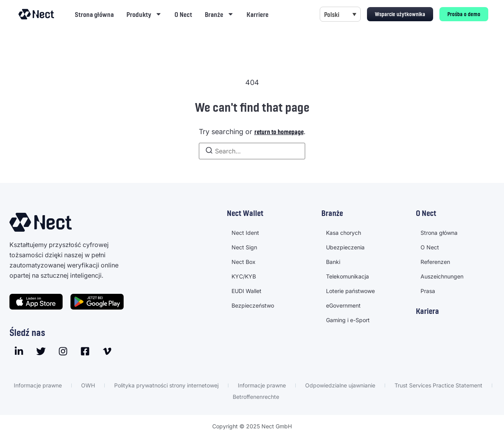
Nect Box (244, 262)
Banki (333, 262)
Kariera (427, 311)
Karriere (258, 14)
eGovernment (343, 305)
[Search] (209, 151)
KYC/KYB (244, 276)
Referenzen (435, 262)
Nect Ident (245, 233)
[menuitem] (340, 14)
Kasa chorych (344, 233)
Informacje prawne (38, 385)
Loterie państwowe (350, 291)
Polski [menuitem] (332, 14)
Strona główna (94, 14)
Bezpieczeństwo (253, 305)
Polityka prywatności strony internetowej (166, 385)
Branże (219, 14)
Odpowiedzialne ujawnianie (340, 385)
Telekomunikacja (347, 276)
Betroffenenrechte (256, 397)
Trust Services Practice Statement (438, 385)
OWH (88, 385)
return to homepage (279, 132)
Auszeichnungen (442, 276)
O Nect (183, 14)
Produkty (144, 14)
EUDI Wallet (246, 291)
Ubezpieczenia (345, 247)
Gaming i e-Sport (348, 320)
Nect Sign (244, 247)
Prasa (428, 291)
